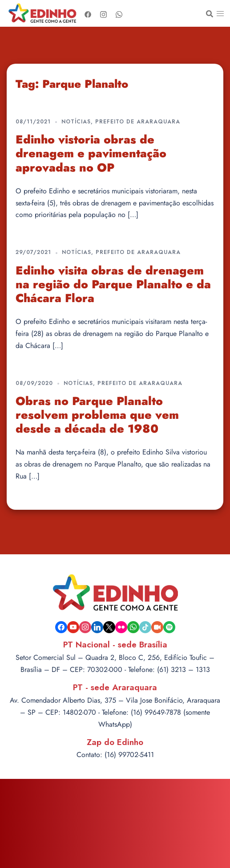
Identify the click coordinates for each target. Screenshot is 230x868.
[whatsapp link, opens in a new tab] (119, 13)
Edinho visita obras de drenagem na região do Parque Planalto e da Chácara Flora (113, 284)
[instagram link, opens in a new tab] (103, 13)
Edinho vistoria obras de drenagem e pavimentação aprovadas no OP (91, 153)
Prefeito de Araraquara (138, 122)
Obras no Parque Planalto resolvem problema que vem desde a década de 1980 (97, 415)
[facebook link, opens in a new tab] (88, 13)
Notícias (76, 122)
